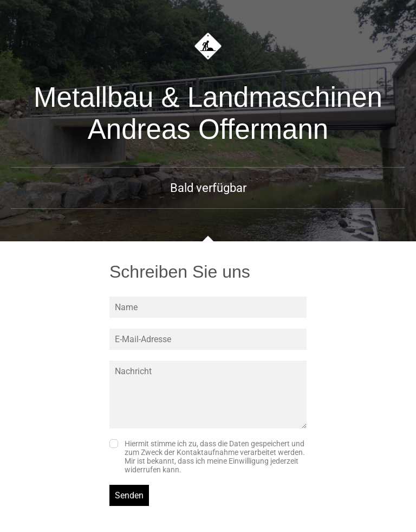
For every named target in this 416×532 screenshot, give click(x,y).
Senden (129, 495)
